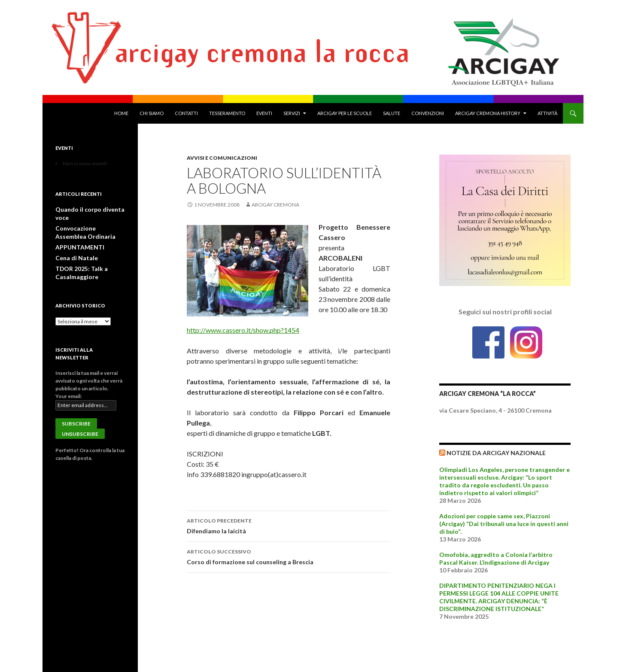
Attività (547, 113)
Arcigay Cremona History (488, 113)
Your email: (68, 385)
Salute (392, 113)
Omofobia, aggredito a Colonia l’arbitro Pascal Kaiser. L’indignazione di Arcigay (496, 558)
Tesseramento (227, 113)
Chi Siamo (152, 113)
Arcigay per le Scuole (345, 113)
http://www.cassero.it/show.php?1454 (243, 330)
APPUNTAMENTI (77, 238)
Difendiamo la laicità (289, 525)
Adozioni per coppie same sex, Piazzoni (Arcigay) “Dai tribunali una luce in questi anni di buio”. (504, 524)
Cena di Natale (72, 248)
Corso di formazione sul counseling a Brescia (289, 556)
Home (121, 113)
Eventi (264, 113)
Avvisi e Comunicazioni (222, 158)
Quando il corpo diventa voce (90, 209)
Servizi (292, 113)
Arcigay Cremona (275, 205)
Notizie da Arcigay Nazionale (496, 453)
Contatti (186, 113)
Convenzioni (428, 113)
